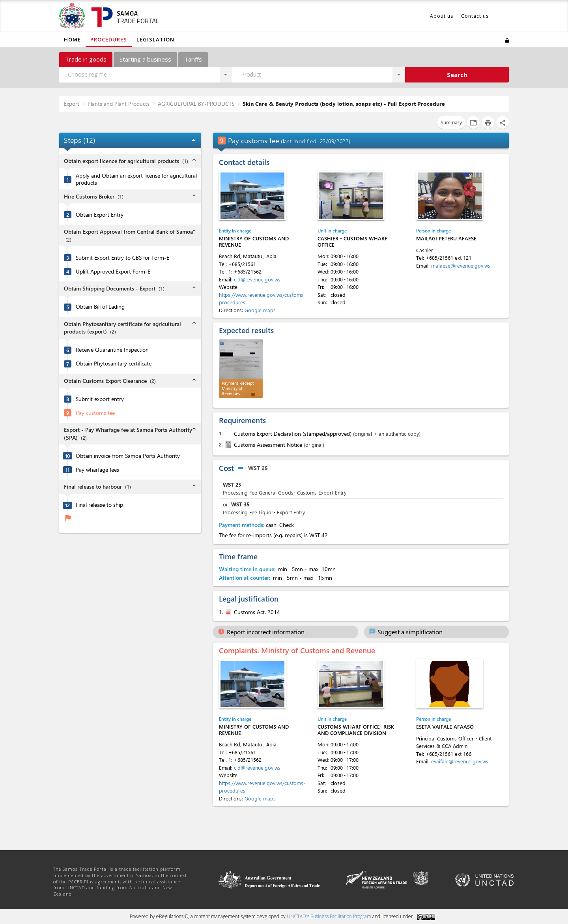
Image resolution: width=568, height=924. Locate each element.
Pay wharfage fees (97, 470)
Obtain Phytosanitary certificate (114, 364)
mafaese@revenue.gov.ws (461, 265)
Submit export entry (100, 399)
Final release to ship (99, 505)
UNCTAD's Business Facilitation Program (329, 916)
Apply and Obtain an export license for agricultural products (136, 179)
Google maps (260, 310)
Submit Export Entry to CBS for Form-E (122, 258)
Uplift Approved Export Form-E (113, 272)
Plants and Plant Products (119, 104)
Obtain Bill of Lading (100, 307)
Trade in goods (86, 59)
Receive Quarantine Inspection (112, 350)
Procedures (109, 39)
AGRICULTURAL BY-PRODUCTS (196, 104)
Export (72, 104)
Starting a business (145, 59)
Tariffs (193, 59)
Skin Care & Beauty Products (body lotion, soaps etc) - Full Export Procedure (344, 104)
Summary (451, 122)
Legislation (155, 39)
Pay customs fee (95, 413)
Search (457, 75)
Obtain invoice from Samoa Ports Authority (128, 456)
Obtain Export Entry (100, 215)
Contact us (475, 16)
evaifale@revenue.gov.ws (460, 761)
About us (442, 16)
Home (72, 39)
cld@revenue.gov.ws (257, 279)
